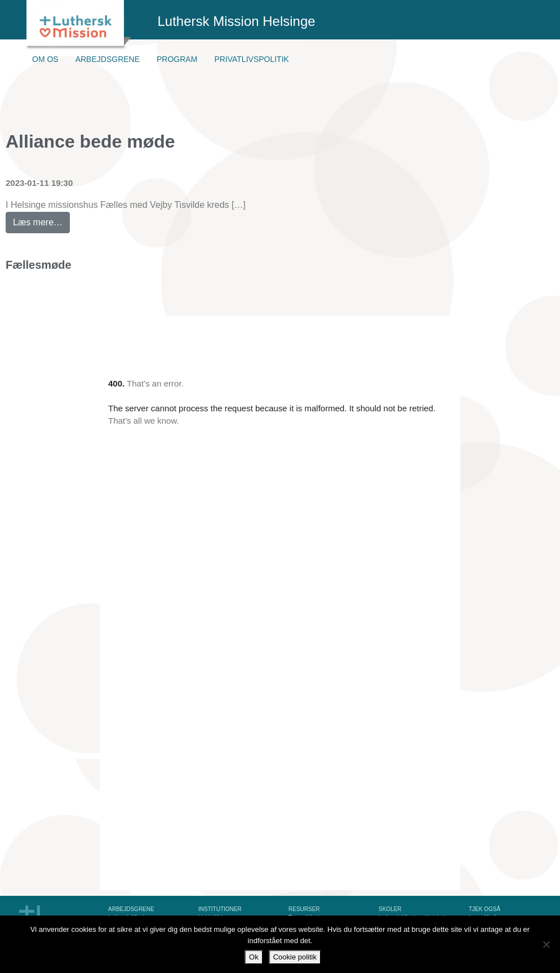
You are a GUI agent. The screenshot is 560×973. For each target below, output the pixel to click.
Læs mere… (41, 219)
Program (177, 59)
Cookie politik (295, 957)
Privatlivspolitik (252, 59)
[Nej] (546, 944)
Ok (254, 957)
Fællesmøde (39, 265)
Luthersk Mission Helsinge (237, 21)
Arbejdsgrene (108, 59)
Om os (45, 59)
